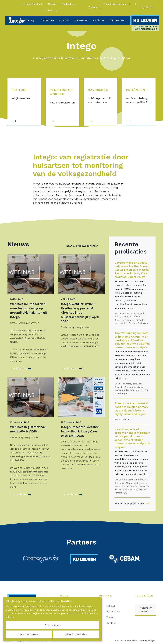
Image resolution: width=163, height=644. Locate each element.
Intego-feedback (33, 4)
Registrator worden (115, 4)
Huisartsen (81, 20)
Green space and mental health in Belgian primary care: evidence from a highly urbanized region (131, 409)
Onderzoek (47, 20)
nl (151, 7)
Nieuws (52, 4)
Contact (49, 10)
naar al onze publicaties (129, 503)
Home (66, 596)
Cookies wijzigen (147, 640)
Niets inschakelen (52, 634)
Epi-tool (64, 20)
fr (147, 7)
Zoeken (93, 7)
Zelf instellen (21, 634)
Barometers (117, 20)
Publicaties (68, 4)
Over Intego (28, 20)
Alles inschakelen (84, 634)
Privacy (118, 640)
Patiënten (99, 20)
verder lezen (22, 369)
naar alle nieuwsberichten (82, 246)
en (143, 7)
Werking (107, 596)
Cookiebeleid (130, 640)
